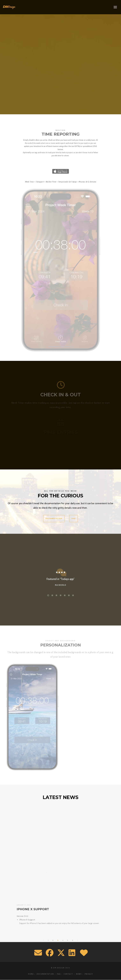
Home (31, 974)
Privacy (89, 974)
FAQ (59, 974)
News (79, 974)
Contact (68, 974)
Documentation (45, 974)
